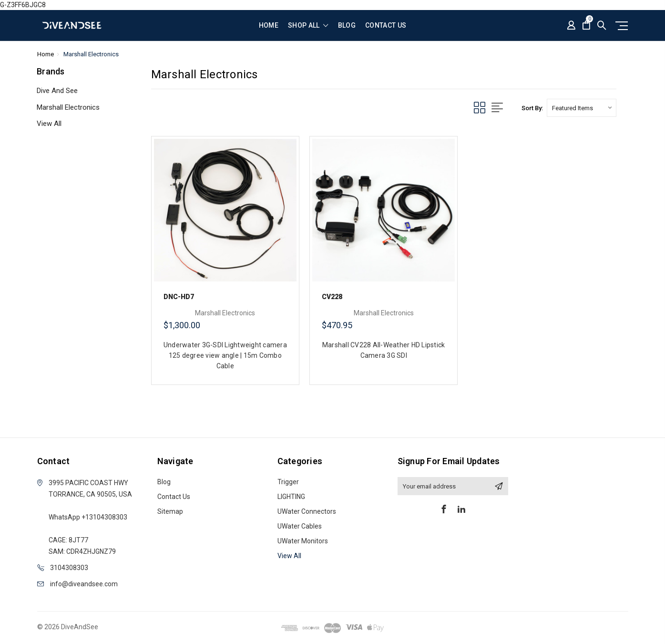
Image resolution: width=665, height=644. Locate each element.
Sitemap (170, 511)
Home (269, 26)
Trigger (288, 482)
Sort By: (532, 108)
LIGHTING (291, 497)
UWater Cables (300, 526)
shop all (308, 26)
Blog (347, 26)
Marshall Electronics (68, 107)
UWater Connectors (307, 511)
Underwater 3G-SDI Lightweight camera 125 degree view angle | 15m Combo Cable (225, 355)
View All (49, 124)
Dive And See (57, 91)
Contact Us (386, 26)
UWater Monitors (303, 541)
